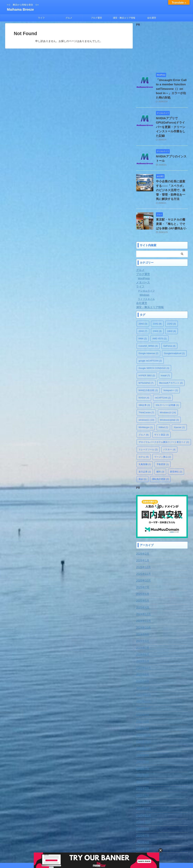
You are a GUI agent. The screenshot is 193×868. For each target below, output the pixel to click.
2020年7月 (142, 813)
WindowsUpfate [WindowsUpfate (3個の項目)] (169, 398)
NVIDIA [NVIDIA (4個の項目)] (144, 376)
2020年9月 (142, 806)
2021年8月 (142, 739)
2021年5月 (142, 759)
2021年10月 (143, 726)
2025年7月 (142, 565)
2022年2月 (142, 706)
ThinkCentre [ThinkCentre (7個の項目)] (146, 391)
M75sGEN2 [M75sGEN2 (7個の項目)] (146, 361)
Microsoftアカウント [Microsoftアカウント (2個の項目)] (171, 361)
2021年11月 (143, 719)
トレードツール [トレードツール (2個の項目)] (148, 428)
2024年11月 (143, 598)
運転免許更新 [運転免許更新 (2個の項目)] (160, 457)
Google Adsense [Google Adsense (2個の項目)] (148, 332)
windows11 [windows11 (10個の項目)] (146, 398)
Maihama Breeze (20, 9)
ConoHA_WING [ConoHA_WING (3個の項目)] (148, 324)
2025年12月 (143, 545)
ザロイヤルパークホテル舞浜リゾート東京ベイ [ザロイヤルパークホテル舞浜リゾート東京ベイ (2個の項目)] (164, 420)
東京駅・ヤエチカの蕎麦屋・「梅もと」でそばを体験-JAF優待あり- (172, 203)
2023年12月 (143, 645)
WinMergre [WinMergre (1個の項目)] (146, 406)
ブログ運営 (96, 18)
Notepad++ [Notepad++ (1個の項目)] (171, 369)
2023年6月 (142, 659)
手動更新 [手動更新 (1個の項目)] (163, 443)
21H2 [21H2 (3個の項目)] (172, 302)
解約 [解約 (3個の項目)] (160, 450)
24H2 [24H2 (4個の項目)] (172, 309)
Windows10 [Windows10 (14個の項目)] (168, 391)
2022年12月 (143, 672)
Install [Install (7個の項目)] (165, 354)
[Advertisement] (162, 48)
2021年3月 (142, 766)
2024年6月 (142, 632)
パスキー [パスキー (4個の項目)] (169, 428)
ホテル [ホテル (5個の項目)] (144, 435)
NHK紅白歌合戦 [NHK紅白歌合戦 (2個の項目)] (148, 369)
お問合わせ (82, 845)
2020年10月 (143, 800)
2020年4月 (142, 820)
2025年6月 (142, 572)
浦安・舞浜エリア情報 (124, 18)
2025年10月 (143, 558)
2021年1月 (142, 780)
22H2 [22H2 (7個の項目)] (143, 309)
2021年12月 (143, 712)
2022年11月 (143, 679)
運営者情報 (124, 845)
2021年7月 (142, 746)
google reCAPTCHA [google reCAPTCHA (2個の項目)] (150, 339)
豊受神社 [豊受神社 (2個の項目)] (176, 450)
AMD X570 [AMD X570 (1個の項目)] (159, 317)
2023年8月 (142, 652)
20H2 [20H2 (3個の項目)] (143, 302)
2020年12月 (143, 786)
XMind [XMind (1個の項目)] (163, 406)
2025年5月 (142, 578)
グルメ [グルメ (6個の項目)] (144, 413)
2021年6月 (142, 753)
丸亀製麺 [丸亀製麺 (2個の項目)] (145, 443)
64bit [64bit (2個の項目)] (143, 317)
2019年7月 (142, 827)
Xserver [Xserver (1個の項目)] (179, 406)
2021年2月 (142, 773)
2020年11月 (143, 793)
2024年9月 (142, 612)
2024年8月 (142, 619)
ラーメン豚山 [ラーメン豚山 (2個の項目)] (163, 435)
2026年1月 (142, 538)
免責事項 (68, 845)
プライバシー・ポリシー (103, 845)
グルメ (69, 18)
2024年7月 (142, 625)
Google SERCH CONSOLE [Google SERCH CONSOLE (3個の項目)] (154, 346)
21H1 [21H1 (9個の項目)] (157, 302)
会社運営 (152, 18)
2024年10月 (143, 605)
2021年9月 (142, 733)
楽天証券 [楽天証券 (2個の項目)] (145, 450)
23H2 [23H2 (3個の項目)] (157, 309)
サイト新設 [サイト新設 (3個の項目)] (162, 413)
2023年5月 (142, 665)
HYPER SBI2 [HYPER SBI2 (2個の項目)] (147, 354)
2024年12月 (143, 592)
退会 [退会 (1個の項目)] (143, 457)
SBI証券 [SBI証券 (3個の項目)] (144, 383)
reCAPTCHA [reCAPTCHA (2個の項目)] (163, 376)
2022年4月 (142, 692)
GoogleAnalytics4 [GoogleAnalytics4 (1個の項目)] (174, 332)
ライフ (41, 18)
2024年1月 (142, 639)
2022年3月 (142, 699)
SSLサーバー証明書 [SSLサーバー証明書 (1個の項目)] (167, 383)
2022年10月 (143, 686)
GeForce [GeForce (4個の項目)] (169, 324)
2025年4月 (142, 585)
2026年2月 (142, 531)
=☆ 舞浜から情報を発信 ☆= (96, 852)
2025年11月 (143, 551)
